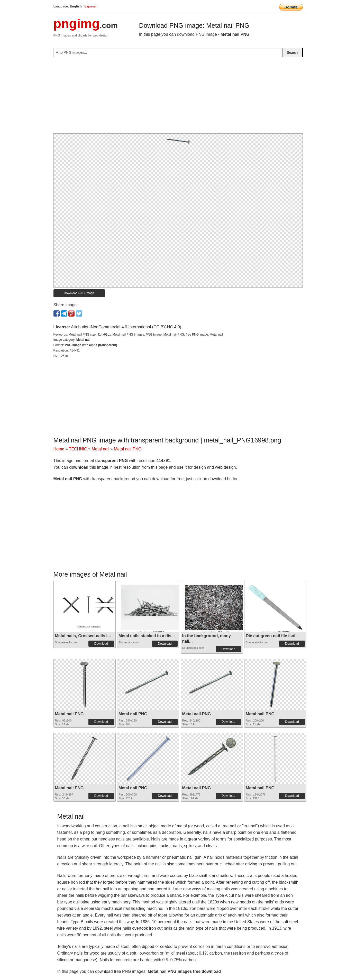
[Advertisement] (178, 97)
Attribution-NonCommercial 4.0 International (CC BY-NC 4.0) (126, 327)
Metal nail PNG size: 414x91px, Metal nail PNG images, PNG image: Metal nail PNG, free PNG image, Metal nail (146, 335)
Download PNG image (79, 293)
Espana (90, 6)
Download (101, 644)
